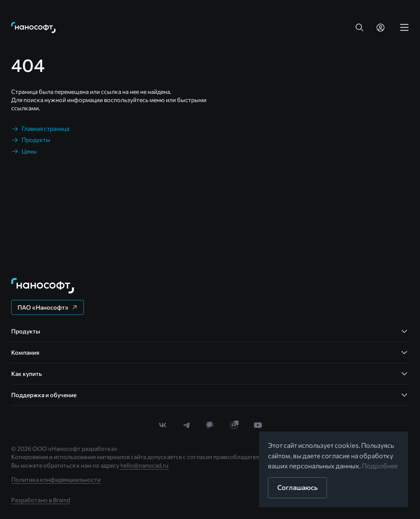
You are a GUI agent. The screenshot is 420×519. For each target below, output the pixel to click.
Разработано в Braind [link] (41, 500)
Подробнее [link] (380, 466)
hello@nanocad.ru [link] (144, 465)
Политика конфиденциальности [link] (56, 479)
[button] (360, 28)
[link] (34, 28)
